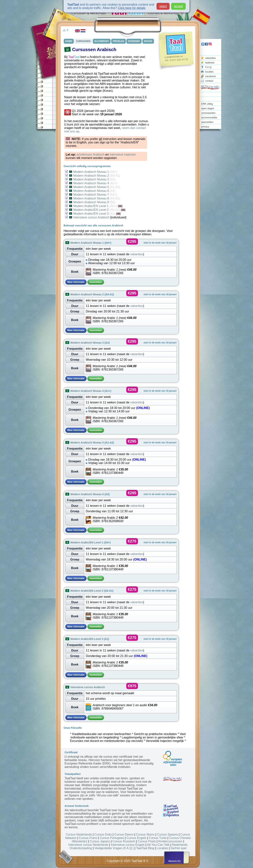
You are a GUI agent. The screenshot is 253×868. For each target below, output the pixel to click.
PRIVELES (119, 41)
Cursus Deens (124, 834)
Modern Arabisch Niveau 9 (92, 202)
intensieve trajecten (123, 155)
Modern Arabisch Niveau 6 (92, 191)
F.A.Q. (209, 67)
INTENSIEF (134, 41)
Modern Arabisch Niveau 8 (95, 198)
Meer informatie (76, 282)
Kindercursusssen (170, 841)
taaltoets (210, 63)
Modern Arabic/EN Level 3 (92, 214)
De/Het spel (178, 848)
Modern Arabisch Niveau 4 (93, 183)
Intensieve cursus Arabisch (89, 217)
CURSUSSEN (83, 41)
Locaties (162, 848)
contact (209, 81)
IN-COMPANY (102, 41)
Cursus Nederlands (79, 834)
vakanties (211, 58)
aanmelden (207, 122)
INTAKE (148, 41)
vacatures (211, 76)
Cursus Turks (158, 838)
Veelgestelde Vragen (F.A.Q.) (114, 848)
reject (163, 5)
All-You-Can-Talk (158, 845)
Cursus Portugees (112, 838)
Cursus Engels (136, 838)
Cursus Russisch (124, 841)
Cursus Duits (103, 834)
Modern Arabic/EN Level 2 (95, 210)
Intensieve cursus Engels (128, 845)
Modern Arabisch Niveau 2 (95, 176)
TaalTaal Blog (145, 848)
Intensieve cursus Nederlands (88, 845)
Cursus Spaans (167, 834)
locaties (209, 72)
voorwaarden (208, 113)
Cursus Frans (88, 838)
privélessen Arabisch (91, 155)
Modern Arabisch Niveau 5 (95, 187)
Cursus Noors (145, 834)
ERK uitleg (207, 104)
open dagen (208, 108)
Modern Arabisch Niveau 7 (93, 195)
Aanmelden (96, 282)
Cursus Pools (147, 841)
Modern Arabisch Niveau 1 (93, 172)
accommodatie (209, 117)
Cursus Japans (100, 841)
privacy (205, 127)
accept (178, 5)
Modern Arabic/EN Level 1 (93, 206)
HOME (69, 41)
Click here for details (132, 7)
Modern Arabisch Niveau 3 (92, 179)
